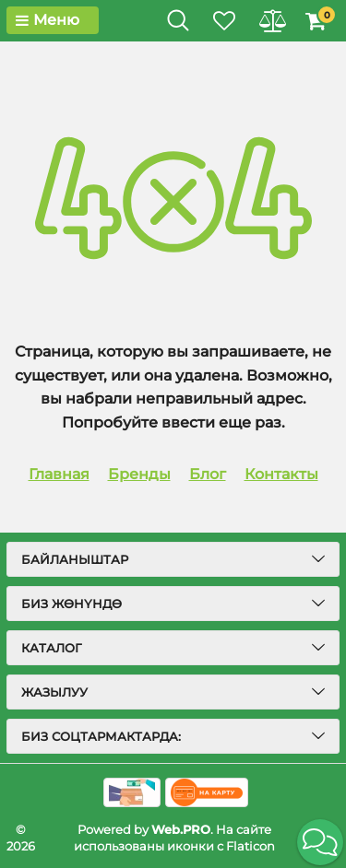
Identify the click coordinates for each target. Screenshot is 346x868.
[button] (320, 842)
